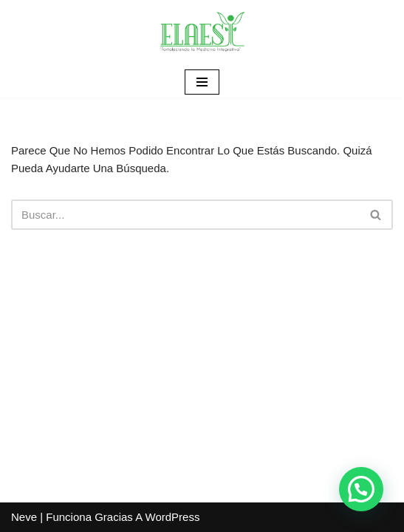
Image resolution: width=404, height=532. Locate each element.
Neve (24, 517)
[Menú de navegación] (202, 82)
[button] (361, 489)
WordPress (173, 517)
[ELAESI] (202, 33)
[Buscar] (185, 215)
